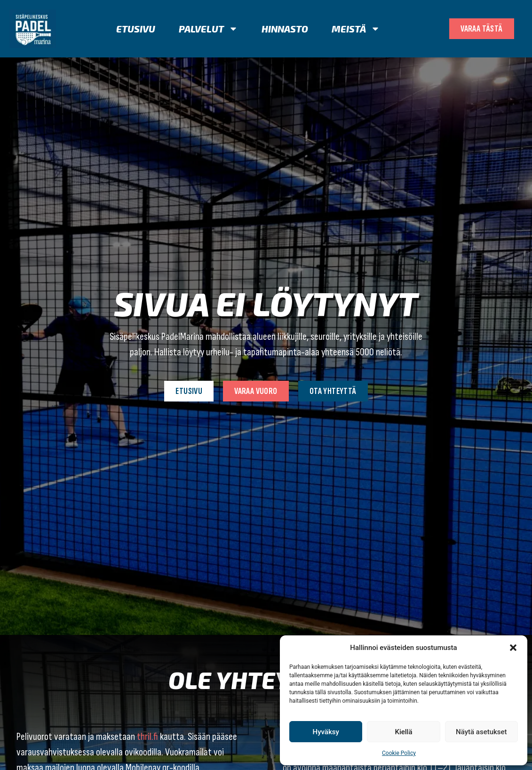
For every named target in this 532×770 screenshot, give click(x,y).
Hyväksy (326, 732)
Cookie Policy (399, 753)
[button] (513, 648)
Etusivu (136, 29)
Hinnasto (285, 29)
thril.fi (147, 737)
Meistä (356, 29)
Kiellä (403, 732)
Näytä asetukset (481, 732)
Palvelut (208, 29)
